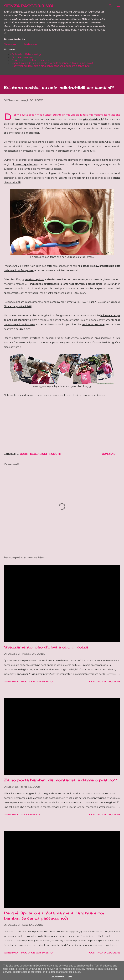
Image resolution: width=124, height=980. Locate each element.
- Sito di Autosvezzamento (25, 57)
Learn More (57, 977)
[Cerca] (110, 6)
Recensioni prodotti (46, 454)
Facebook (10, 44)
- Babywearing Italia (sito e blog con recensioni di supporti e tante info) (50, 66)
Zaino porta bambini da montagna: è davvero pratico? (60, 780)
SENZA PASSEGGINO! (29, 6)
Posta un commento (37, 681)
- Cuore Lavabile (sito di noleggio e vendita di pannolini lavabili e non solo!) (52, 63)
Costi (24, 454)
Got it (71, 977)
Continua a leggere (105, 681)
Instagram (31, 44)
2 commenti (31, 814)
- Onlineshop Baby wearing (26, 54)
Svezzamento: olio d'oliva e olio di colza (46, 647)
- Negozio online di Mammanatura (30, 60)
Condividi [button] (109, 454)
